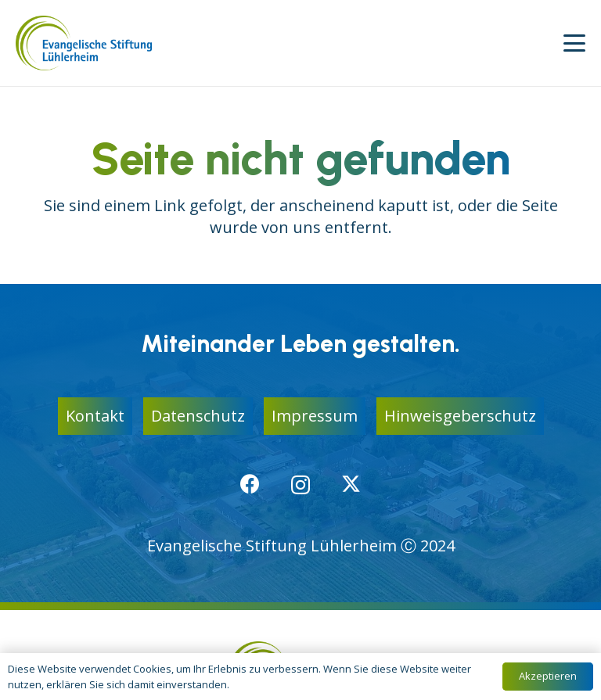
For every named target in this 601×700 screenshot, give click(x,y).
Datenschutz (198, 416)
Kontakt (95, 416)
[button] (574, 43)
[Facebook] (250, 484)
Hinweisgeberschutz (460, 416)
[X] (351, 484)
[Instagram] (300, 485)
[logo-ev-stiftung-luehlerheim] (84, 43)
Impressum (315, 416)
